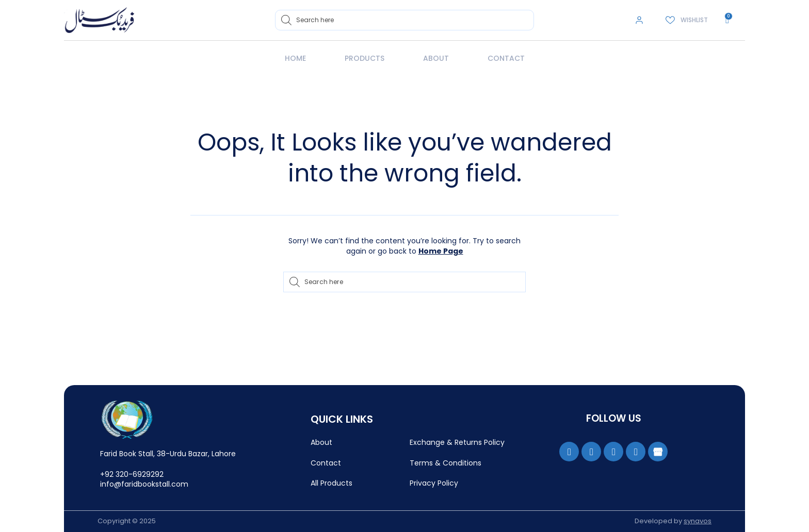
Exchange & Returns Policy (457, 442)
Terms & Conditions (446, 463)
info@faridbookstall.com (144, 484)
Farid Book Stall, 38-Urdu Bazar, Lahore (168, 454)
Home (295, 58)
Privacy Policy (434, 483)
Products (365, 58)
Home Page (441, 251)
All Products (331, 483)
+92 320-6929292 (132, 474)
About (436, 58)
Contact (506, 58)
